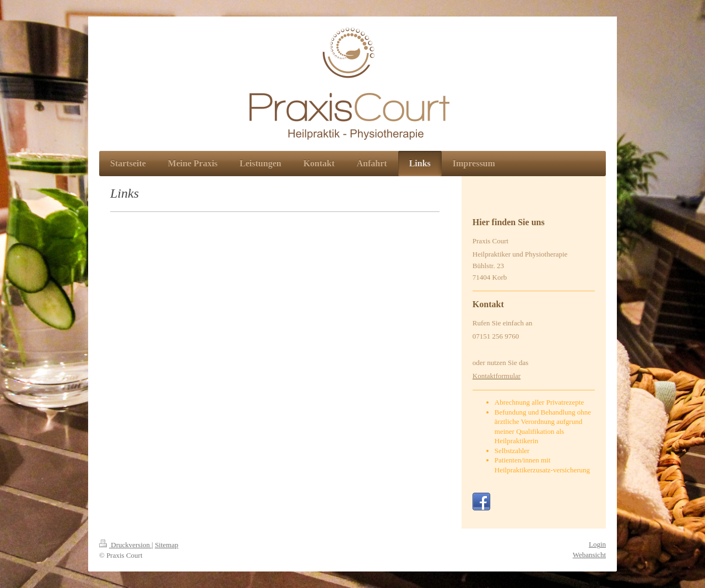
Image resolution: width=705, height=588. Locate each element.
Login (597, 544)
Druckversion (125, 545)
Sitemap (167, 545)
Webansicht (589, 555)
